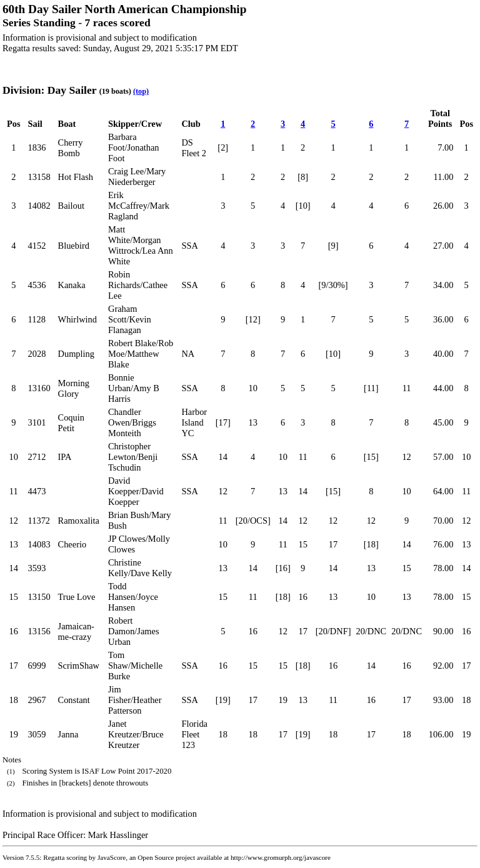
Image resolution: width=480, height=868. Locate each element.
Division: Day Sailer (49, 90)
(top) (141, 91)
